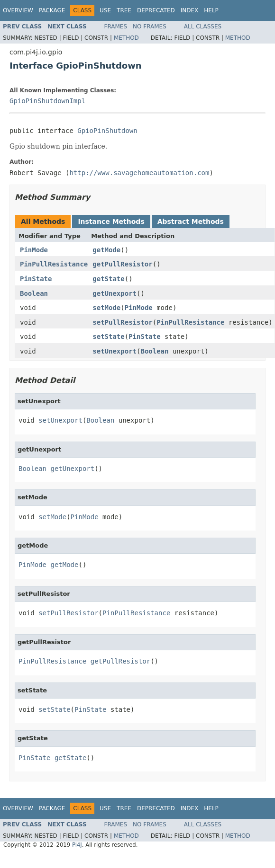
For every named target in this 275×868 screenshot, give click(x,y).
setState (108, 337)
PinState (36, 279)
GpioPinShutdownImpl (47, 101)
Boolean (34, 293)
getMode (106, 250)
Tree (124, 10)
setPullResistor (122, 322)
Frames (116, 27)
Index (190, 10)
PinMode (34, 250)
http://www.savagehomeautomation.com (139, 173)
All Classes (203, 27)
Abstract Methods (191, 221)
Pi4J (77, 845)
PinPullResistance (54, 264)
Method (126, 38)
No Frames (150, 27)
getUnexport (115, 293)
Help (211, 10)
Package (52, 10)
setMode (106, 308)
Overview (18, 10)
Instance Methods (111, 221)
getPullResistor (122, 264)
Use (105, 10)
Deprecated (156, 10)
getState (108, 279)
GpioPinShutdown (107, 131)
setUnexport (115, 351)
